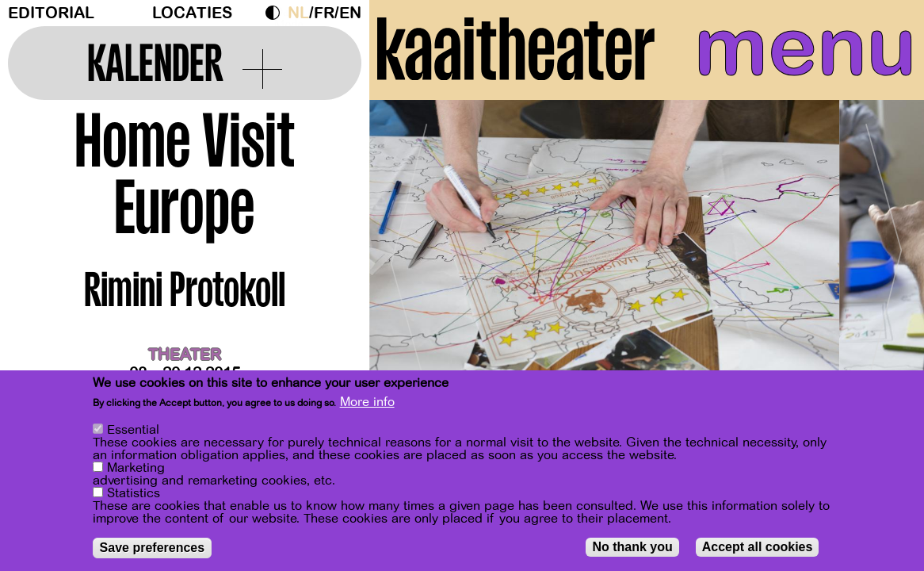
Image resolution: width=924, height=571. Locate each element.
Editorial (51, 13)
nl (298, 13)
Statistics (134, 493)
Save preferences (153, 548)
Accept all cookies (758, 547)
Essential (133, 430)
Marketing (136, 468)
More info (367, 402)
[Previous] (409, 257)
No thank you (632, 547)
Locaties (192, 13)
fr (324, 13)
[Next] (884, 257)
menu (805, 48)
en (350, 13)
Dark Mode (277, 13)
